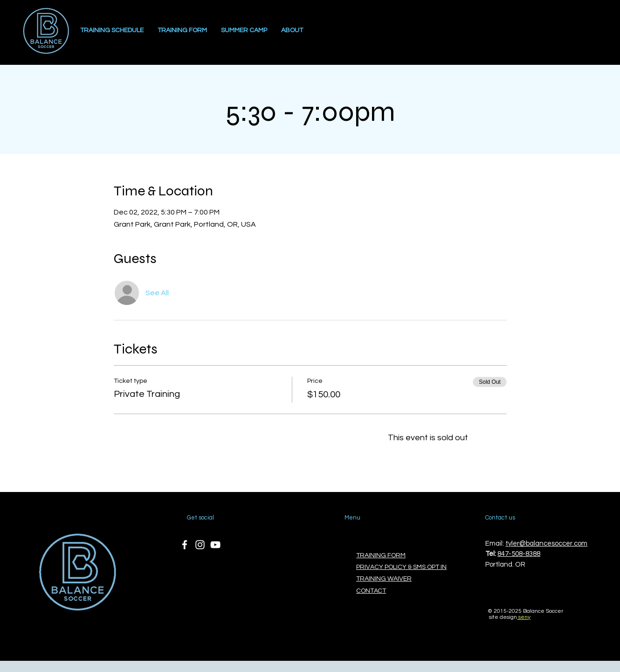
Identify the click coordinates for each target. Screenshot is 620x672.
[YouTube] (215, 545)
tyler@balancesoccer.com (546, 544)
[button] (244, 31)
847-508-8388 (519, 554)
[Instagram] (200, 545)
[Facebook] (185, 545)
